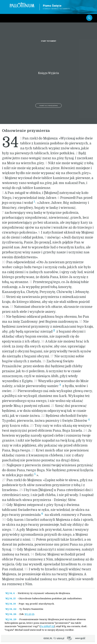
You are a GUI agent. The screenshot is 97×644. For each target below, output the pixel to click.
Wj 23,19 (29, 614)
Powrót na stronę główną (48, 105)
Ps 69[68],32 (47, 626)
